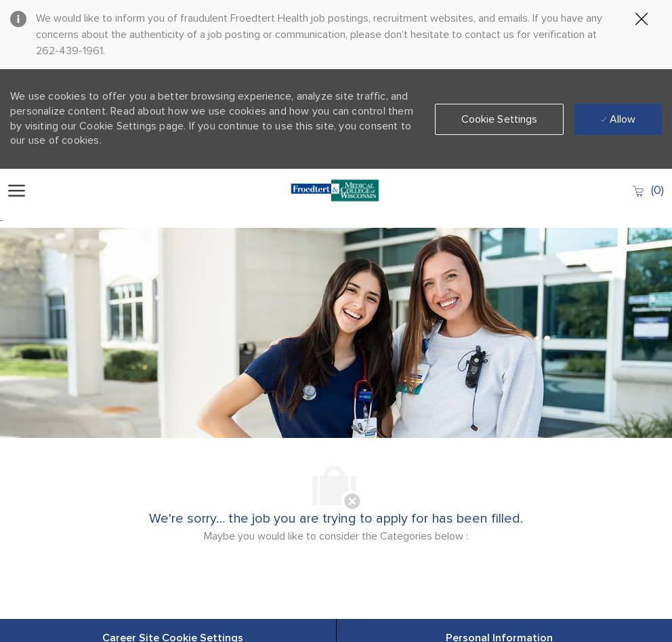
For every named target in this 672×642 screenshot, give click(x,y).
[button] (500, 119)
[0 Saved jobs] (648, 190)
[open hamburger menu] (17, 190)
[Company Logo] (335, 190)
